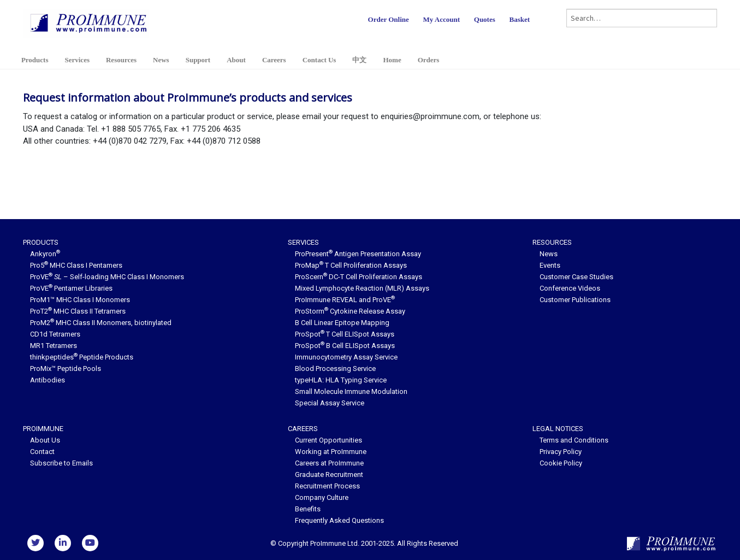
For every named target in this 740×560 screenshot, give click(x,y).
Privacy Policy (561, 452)
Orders (429, 60)
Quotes (485, 19)
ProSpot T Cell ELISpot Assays (345, 334)
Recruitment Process (327, 486)
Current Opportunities (328, 440)
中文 (359, 60)
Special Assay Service (330, 403)
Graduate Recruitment (329, 474)
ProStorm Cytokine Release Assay (350, 311)
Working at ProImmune (331, 452)
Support (198, 60)
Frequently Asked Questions (339, 520)
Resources (121, 60)
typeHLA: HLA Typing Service (341, 380)
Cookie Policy (561, 463)
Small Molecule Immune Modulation (351, 391)
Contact (42, 452)
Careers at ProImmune (329, 463)
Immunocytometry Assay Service (346, 357)
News (161, 60)
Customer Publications (575, 300)
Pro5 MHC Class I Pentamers (76, 265)
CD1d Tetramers (55, 334)
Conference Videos (570, 288)
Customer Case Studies (576, 277)
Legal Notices (558, 429)
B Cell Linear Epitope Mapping (342, 323)
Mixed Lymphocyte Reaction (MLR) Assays (362, 288)
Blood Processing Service (335, 369)
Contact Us (319, 60)
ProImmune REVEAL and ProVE (345, 300)
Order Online (389, 19)
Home (392, 60)
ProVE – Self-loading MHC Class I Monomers (107, 277)
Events (550, 265)
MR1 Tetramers (54, 346)
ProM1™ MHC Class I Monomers (80, 300)
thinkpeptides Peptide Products (82, 357)
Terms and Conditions (574, 440)
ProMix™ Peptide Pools (66, 369)
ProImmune (43, 429)
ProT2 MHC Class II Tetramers (78, 311)
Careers (274, 60)
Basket (520, 19)
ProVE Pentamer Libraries (71, 288)
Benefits (308, 509)
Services (77, 60)
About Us (45, 440)
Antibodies (48, 380)
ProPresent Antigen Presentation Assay (358, 254)
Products (35, 60)
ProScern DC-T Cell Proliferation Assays (359, 277)
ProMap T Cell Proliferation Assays (351, 265)
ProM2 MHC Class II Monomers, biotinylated (101, 323)
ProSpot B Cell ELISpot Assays (345, 346)
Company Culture (322, 497)
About (236, 60)
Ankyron (45, 254)
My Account (442, 19)
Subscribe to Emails (61, 463)
